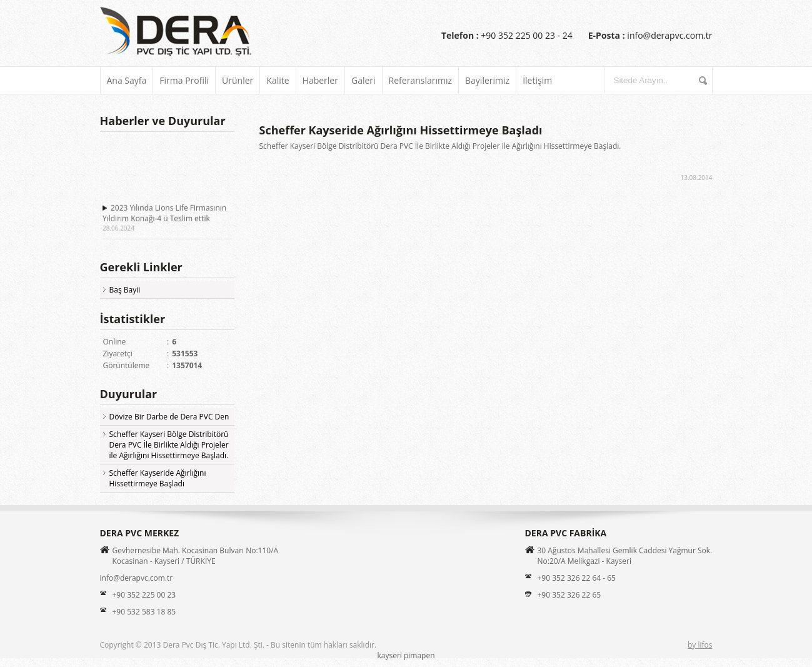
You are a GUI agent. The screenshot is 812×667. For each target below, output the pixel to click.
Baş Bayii (125, 290)
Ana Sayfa (127, 80)
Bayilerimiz (487, 80)
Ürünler (238, 80)
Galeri (363, 80)
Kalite (278, 80)
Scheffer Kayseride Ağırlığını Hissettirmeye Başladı (158, 478)
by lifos (700, 645)
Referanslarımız (420, 80)
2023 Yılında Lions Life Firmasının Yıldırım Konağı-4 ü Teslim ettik (164, 214)
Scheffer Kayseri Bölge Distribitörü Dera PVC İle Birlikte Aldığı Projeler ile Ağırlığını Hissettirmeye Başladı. (169, 445)
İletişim (537, 80)
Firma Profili (184, 80)
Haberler (320, 80)
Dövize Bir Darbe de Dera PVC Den (169, 417)
